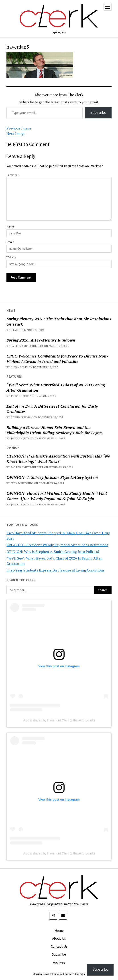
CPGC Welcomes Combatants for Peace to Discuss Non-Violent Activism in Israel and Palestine (57, 359)
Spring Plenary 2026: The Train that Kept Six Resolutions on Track (59, 321)
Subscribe (98, 113)
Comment (12, 175)
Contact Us (59, 946)
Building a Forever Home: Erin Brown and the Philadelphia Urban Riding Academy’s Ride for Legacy (55, 430)
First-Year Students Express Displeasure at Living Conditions (55, 570)
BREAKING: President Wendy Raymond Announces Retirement (57, 545)
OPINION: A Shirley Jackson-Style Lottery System (52, 477)
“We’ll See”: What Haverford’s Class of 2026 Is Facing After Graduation (56, 387)
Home (59, 930)
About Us (59, 938)
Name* (11, 227)
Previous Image (19, 128)
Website (11, 257)
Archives (59, 962)
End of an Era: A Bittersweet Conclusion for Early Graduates (52, 409)
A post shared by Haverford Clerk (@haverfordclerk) (59, 720)
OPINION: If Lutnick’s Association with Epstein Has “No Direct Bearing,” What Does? (58, 459)
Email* (10, 242)
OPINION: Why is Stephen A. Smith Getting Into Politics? (53, 552)
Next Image (16, 134)
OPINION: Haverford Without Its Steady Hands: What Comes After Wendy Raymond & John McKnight (57, 496)
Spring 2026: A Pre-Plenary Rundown (41, 340)
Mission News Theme (46, 974)
